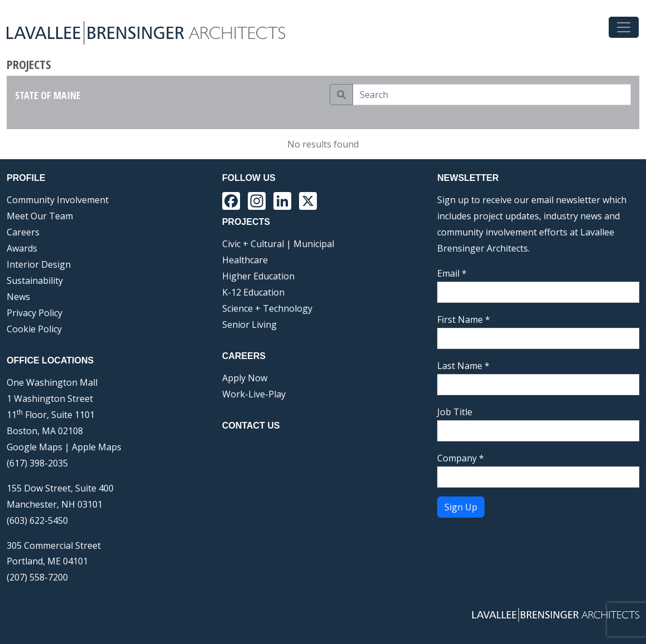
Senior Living (249, 325)
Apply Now (245, 378)
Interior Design (39, 264)
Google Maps (35, 447)
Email (452, 273)
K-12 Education (253, 292)
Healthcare (245, 260)
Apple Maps (97, 447)
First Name (464, 319)
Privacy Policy (35, 313)
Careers (23, 232)
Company (461, 458)
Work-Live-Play (254, 394)
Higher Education (258, 276)
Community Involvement (58, 200)
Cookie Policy (34, 329)
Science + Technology (267, 308)
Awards (22, 248)
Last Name (463, 366)
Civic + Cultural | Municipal (278, 244)
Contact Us (251, 426)
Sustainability (35, 281)
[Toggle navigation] (624, 27)
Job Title (455, 412)
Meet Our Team (40, 216)
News (18, 297)
